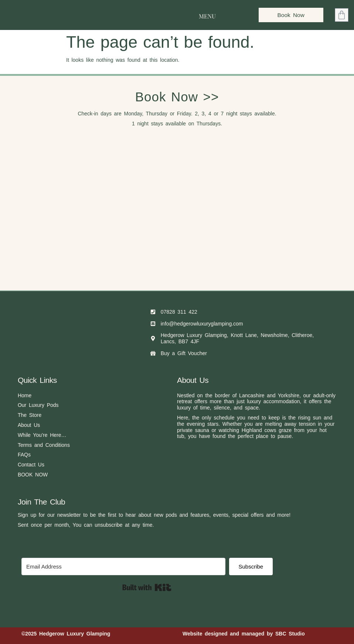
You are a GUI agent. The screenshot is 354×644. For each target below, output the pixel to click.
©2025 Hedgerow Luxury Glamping (66, 634)
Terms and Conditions (44, 445)
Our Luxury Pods (38, 405)
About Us (29, 425)
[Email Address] (123, 567)
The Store (30, 415)
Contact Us (31, 465)
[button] (207, 15)
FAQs (24, 455)
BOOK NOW (33, 475)
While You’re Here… (42, 435)
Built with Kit (147, 587)
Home (25, 395)
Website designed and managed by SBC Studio (244, 634)
